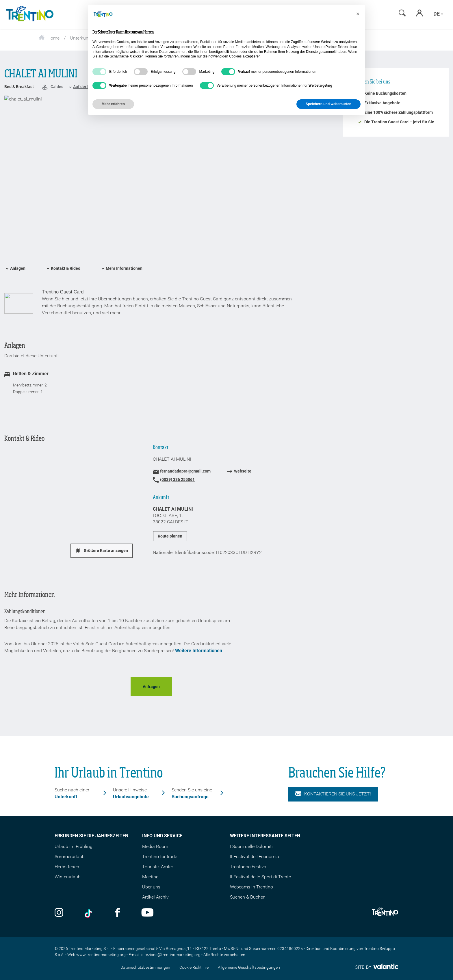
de (438, 14)
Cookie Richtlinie (194, 967)
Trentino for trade (160, 857)
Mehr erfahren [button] (113, 104)
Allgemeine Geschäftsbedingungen (249, 967)
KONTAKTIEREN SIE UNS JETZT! (333, 794)
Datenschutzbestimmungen (145, 967)
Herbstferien (67, 867)
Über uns (151, 887)
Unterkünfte (82, 38)
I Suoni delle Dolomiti (251, 846)
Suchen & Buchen (248, 897)
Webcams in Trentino (251, 887)
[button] (358, 14)
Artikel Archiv (155, 897)
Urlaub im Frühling (74, 846)
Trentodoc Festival (249, 867)
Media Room (155, 846)
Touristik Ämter (158, 867)
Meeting (150, 877)
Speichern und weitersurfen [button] (328, 104)
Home (49, 38)
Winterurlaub (68, 877)
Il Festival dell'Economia (255, 857)
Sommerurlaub (70, 857)
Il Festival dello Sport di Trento (261, 877)
